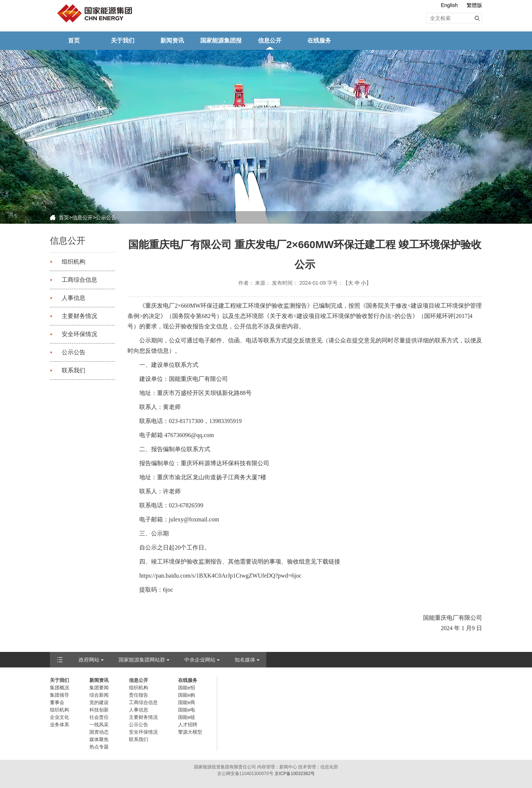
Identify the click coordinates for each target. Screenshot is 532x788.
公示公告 (106, 217)
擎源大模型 (190, 732)
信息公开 (270, 40)
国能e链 (187, 717)
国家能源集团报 (221, 40)
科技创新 (99, 710)
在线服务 (319, 40)
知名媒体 (245, 660)
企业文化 (59, 717)
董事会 (57, 702)
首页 (74, 40)
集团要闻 (99, 688)
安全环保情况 (79, 334)
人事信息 (74, 298)
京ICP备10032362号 (295, 774)
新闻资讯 (172, 40)
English (449, 5)
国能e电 (187, 710)
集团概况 (59, 688)
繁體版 (474, 5)
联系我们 (74, 370)
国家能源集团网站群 (142, 660)
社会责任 (99, 717)
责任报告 (139, 695)
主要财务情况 (79, 316)
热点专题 (99, 747)
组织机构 (74, 262)
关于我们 (123, 40)
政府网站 (89, 660)
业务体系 (59, 725)
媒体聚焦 (99, 739)
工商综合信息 (79, 280)
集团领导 (59, 695)
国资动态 (99, 732)
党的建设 (99, 702)
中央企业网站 (200, 660)
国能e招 (187, 688)
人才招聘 (188, 725)
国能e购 (187, 695)
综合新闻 (99, 695)
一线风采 (99, 725)
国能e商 (187, 702)
